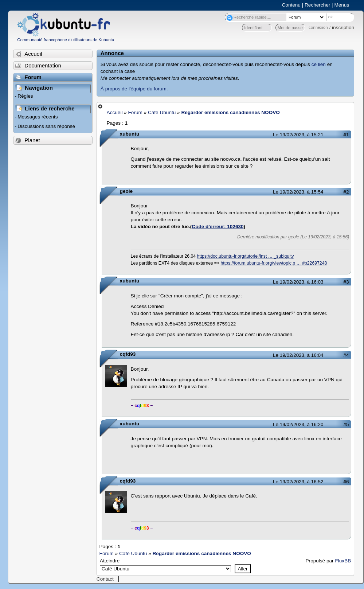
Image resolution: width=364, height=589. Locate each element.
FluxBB (343, 561)
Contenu (291, 5)
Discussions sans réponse (46, 126)
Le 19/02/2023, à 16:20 (298, 424)
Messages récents (38, 117)
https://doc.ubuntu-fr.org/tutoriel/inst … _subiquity (246, 256)
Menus (342, 5)
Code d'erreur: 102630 (218, 227)
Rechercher (317, 5)
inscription (343, 28)
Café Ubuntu (162, 112)
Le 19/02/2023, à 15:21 (298, 135)
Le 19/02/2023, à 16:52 (298, 482)
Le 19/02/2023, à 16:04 (298, 355)
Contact (105, 579)
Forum (135, 112)
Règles (25, 96)
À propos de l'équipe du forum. (134, 89)
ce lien (319, 64)
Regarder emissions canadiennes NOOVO (230, 112)
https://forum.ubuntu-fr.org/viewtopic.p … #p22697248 (274, 263)
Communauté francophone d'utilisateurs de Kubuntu (66, 40)
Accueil (115, 112)
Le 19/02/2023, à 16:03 (298, 282)
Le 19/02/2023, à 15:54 (298, 192)
